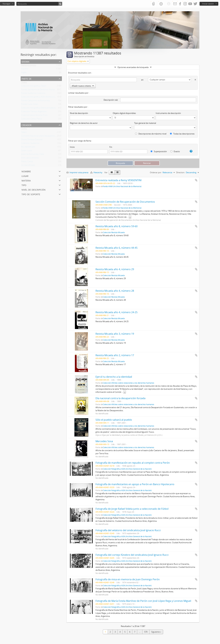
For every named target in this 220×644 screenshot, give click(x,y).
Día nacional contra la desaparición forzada (120, 398)
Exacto (175, 151)
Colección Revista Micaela (114, 232)
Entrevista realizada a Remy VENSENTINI (118, 180)
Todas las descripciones (182, 134)
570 (146, 632)
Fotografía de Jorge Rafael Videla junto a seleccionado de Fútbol (132, 509)
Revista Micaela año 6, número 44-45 (116, 248)
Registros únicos (29, 66)
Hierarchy (97, 172)
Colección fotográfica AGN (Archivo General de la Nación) (47, 97)
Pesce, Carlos (27, 162)
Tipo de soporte (31, 194)
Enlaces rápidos (169, 4)
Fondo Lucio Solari (30, 105)
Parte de (27, 78)
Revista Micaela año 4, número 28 (115, 291)
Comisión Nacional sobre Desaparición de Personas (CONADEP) (50, 136)
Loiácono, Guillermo (30, 144)
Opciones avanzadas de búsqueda (133, 67)
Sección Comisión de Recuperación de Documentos (125, 202)
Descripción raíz (111, 100)
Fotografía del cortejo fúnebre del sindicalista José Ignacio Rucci (132, 555)
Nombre (26, 171)
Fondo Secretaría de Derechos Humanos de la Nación (45, 90)
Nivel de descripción (34, 189)
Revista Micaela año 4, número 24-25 (116, 312)
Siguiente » (156, 632)
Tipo (24, 185)
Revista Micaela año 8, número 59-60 (116, 226)
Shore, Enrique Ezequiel (32, 140)
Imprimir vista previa (77, 172)
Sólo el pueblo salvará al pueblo (114, 420)
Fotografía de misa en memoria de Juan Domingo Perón (128, 579)
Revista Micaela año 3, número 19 (115, 334)
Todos (24, 83)
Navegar (6, 4)
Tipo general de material (145, 123)
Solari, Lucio (27, 151)
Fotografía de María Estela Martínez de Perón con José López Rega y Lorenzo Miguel (143, 601)
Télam (24, 133)
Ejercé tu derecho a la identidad (114, 377)
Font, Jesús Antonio (30, 158)
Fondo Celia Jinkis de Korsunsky (36, 101)
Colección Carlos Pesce (31, 119)
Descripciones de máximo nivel (151, 134)
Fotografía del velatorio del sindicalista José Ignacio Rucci (128, 530)
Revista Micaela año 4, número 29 (115, 269)
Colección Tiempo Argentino (34, 112)
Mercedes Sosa (104, 441)
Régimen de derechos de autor (84, 123)
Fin (111, 147)
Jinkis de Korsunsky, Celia (33, 155)
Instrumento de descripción (168, 113)
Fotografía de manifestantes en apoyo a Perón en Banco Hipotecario (135, 484)
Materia (26, 180)
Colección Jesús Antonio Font (34, 116)
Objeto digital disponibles (124, 113)
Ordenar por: (156, 172)
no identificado (28, 166)
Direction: (181, 172)
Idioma (25, 61)
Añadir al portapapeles (196, 180)
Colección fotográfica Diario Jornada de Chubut (42, 108)
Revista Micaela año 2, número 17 (115, 355)
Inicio (72, 147)
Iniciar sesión (208, 4)
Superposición (159, 151)
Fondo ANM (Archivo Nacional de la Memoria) (122, 186)
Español (25, 69)
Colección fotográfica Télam (34, 86)
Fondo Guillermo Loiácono (33, 94)
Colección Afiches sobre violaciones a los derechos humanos (128, 383)
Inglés (24, 73)
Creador (27, 125)
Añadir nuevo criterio (83, 86)
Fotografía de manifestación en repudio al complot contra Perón (133, 463)
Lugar (25, 176)
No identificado (28, 147)
